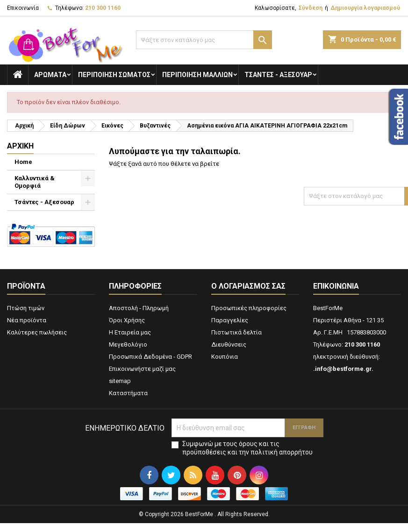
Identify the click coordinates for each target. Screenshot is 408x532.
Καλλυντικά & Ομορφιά (35, 182)
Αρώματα (50, 75)
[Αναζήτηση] (204, 40)
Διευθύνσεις (229, 344)
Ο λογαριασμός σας (248, 286)
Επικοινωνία (23, 8)
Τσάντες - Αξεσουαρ (278, 75)
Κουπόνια (225, 357)
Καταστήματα (128, 393)
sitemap (120, 381)
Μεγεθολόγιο (128, 344)
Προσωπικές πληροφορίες (249, 308)
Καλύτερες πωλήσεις (37, 332)
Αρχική (20, 146)
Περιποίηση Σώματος (114, 75)
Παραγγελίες (230, 320)
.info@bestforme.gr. (343, 369)
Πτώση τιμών (26, 308)
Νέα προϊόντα (27, 320)
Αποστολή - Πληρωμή (139, 308)
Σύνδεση (311, 8)
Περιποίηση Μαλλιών (197, 75)
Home (23, 162)
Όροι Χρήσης (127, 320)
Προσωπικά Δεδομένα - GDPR (150, 357)
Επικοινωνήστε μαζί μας (142, 369)
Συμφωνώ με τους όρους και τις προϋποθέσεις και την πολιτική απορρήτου (247, 448)
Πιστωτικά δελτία (236, 332)
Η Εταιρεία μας (130, 332)
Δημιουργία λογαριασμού (365, 8)
